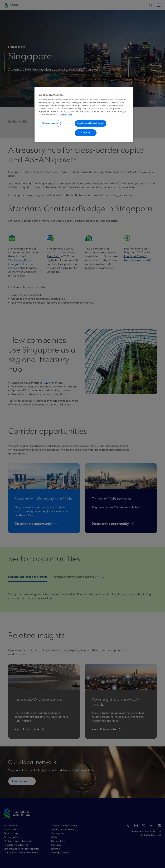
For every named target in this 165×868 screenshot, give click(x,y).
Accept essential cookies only (91, 123)
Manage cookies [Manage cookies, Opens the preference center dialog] (50, 123)
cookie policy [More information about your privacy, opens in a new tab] (66, 115)
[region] (84, 114)
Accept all (86, 133)
